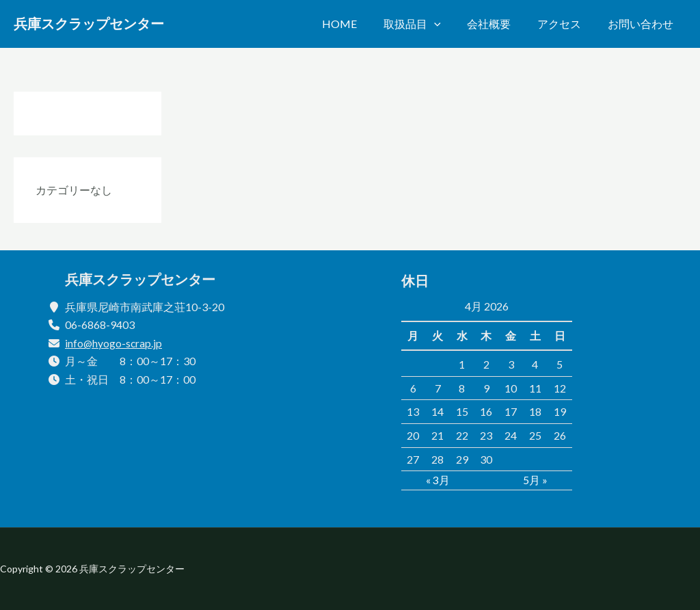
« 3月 (438, 480)
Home (360, 24)
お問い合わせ (643, 24)
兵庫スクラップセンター (89, 24)
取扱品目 (428, 24)
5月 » (535, 480)
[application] (450, 24)
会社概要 (500, 24)
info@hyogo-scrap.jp (114, 343)
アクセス (566, 24)
